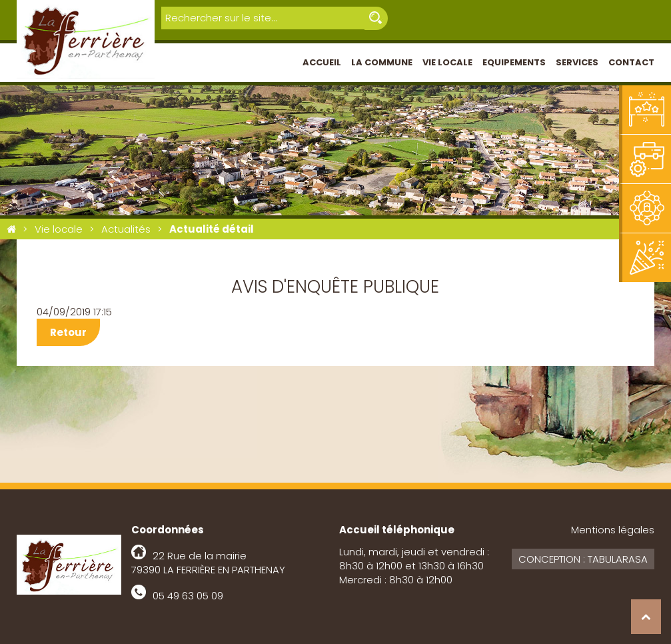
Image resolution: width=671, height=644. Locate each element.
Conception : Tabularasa (583, 559)
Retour (68, 332)
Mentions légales (613, 530)
